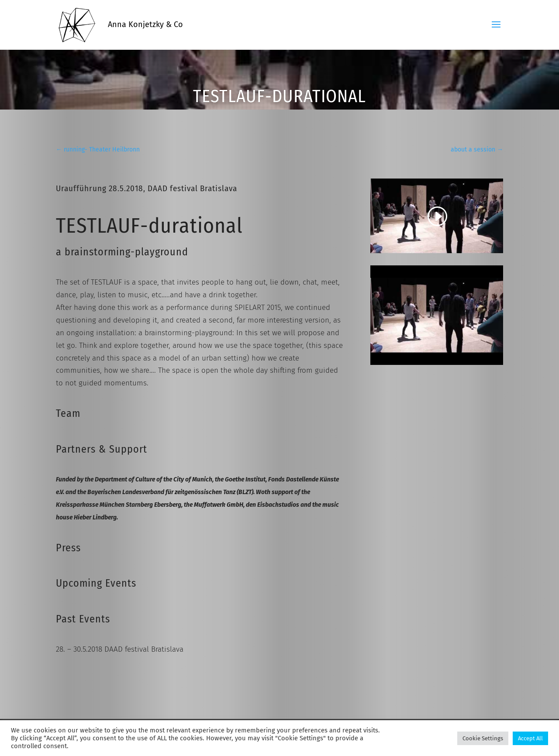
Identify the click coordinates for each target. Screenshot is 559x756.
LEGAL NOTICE (112, 717)
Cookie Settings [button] (483, 738)
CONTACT (68, 717)
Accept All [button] (530, 738)
